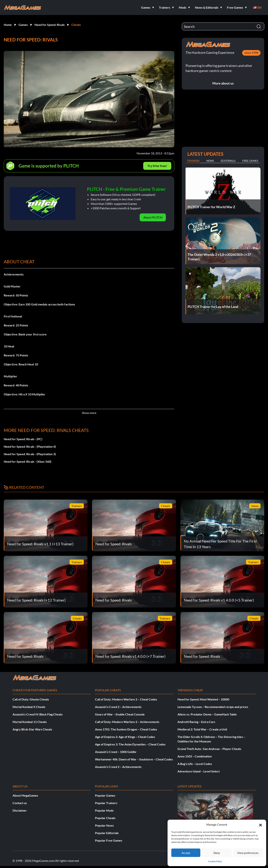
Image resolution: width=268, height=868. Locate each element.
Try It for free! (157, 166)
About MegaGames (25, 795)
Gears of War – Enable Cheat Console (120, 714)
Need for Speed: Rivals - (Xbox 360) (28, 461)
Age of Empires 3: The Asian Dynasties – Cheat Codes (130, 744)
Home (8, 25)
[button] (261, 825)
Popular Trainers (106, 803)
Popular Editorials (107, 833)
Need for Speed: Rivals (50, 25)
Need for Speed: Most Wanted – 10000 (203, 699)
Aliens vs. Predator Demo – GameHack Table (207, 714)
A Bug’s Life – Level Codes (195, 764)
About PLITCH (153, 217)
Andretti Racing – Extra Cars (196, 722)
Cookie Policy (215, 861)
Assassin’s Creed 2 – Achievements (118, 707)
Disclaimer (20, 810)
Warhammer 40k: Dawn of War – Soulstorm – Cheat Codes (134, 759)
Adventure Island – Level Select (199, 771)
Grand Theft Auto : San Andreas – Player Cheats (209, 749)
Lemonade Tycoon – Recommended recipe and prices (213, 707)
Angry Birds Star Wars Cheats (32, 729)
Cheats (76, 25)
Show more (89, 413)
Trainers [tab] (193, 161)
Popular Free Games (109, 840)
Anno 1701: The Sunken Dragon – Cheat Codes (126, 729)
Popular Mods (104, 810)
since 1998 (251, 53)
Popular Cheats (105, 818)
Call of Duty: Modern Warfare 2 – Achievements (127, 722)
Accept (186, 853)
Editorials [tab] (228, 161)
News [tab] (210, 161)
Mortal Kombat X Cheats (29, 707)
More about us (223, 83)
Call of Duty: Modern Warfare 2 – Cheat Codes (126, 699)
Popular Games (105, 795)
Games (23, 25)
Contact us (20, 803)
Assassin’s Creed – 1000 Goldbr (116, 752)
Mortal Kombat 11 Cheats (30, 722)
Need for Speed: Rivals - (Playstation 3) (30, 454)
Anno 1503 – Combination (195, 756)
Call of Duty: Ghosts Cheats (31, 699)
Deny (217, 853)
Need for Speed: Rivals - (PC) (23, 439)
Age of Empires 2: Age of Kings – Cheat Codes (125, 737)
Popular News (104, 825)
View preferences (248, 853)
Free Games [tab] (250, 161)
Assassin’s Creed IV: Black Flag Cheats (38, 714)
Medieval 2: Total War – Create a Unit (202, 729)
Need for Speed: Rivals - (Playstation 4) (30, 446)
